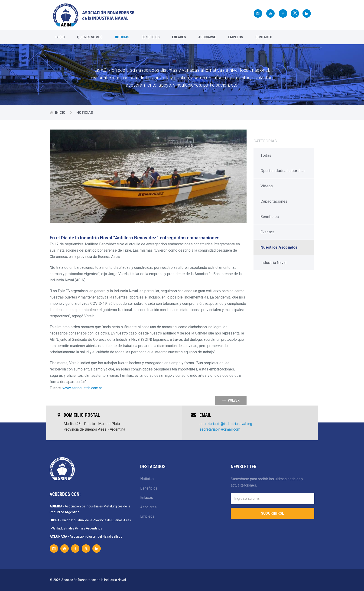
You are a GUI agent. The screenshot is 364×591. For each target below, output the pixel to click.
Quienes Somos (90, 37)
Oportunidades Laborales (283, 171)
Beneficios (151, 37)
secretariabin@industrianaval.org (226, 424)
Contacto (264, 37)
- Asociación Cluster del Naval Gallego (86, 536)
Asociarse (207, 37)
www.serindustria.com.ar (82, 388)
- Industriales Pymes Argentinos (76, 528)
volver (231, 400)
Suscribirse (273, 513)
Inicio (60, 37)
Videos (267, 186)
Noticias (122, 37)
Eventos (267, 232)
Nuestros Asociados (279, 247)
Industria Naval (273, 263)
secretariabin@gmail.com (220, 429)
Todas (266, 155)
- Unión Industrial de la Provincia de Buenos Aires (90, 520)
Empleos (236, 37)
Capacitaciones (274, 201)
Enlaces (179, 37)
